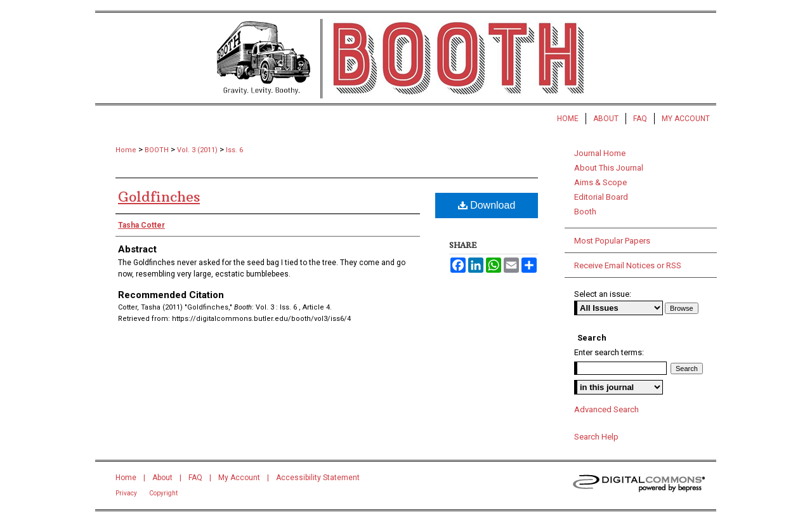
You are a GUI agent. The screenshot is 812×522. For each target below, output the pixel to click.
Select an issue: (603, 294)
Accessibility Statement (318, 478)
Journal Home (600, 153)
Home (126, 150)
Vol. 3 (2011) (197, 150)
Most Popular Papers (612, 241)
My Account (239, 478)
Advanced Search (606, 409)
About (162, 478)
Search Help (596, 437)
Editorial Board (601, 197)
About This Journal (609, 168)
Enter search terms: (609, 352)
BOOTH (157, 150)
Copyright (163, 493)
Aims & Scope (600, 182)
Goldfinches (159, 197)
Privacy (126, 493)
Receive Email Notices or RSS (628, 265)
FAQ (195, 478)
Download (487, 205)
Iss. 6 (234, 150)
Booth (585, 212)
